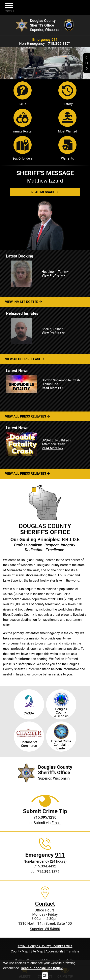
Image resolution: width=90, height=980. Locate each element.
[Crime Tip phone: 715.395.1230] (45, 817)
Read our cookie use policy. (42, 968)
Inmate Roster (23, 121)
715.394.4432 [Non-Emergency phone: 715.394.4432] (45, 866)
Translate (72, 951)
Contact (45, 904)
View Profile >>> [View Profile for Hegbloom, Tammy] (53, 276)
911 (60, 855)
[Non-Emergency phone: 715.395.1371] (59, 44)
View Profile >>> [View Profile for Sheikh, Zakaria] (53, 333)
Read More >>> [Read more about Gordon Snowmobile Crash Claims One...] (52, 388)
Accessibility (55, 951)
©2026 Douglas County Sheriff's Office (45, 946)
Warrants (67, 148)
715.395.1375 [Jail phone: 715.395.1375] (48, 872)
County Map (20, 951)
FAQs (23, 94)
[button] (9, 8)
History (67, 94)
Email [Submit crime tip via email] (56, 823)
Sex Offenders (23, 148)
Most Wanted (68, 121)
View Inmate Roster (23, 302)
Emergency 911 (45, 40)
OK (45, 976)
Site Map (37, 951)
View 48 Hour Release (25, 359)
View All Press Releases (27, 416)
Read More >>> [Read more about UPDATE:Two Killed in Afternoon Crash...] (52, 448)
